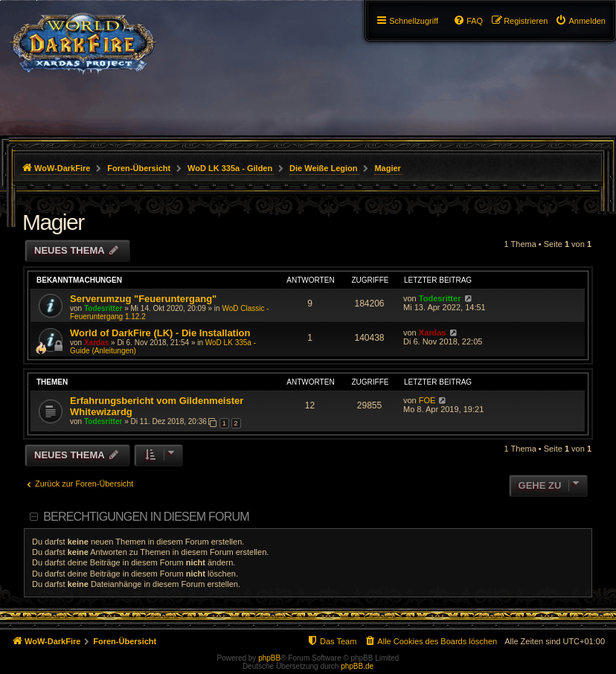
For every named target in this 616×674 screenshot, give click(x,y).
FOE (427, 400)
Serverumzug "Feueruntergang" (143, 299)
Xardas (96, 343)
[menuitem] (580, 21)
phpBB (269, 658)
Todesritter (103, 308)
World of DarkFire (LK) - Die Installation (160, 333)
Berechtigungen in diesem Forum (146, 517)
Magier (53, 222)
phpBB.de (357, 666)
